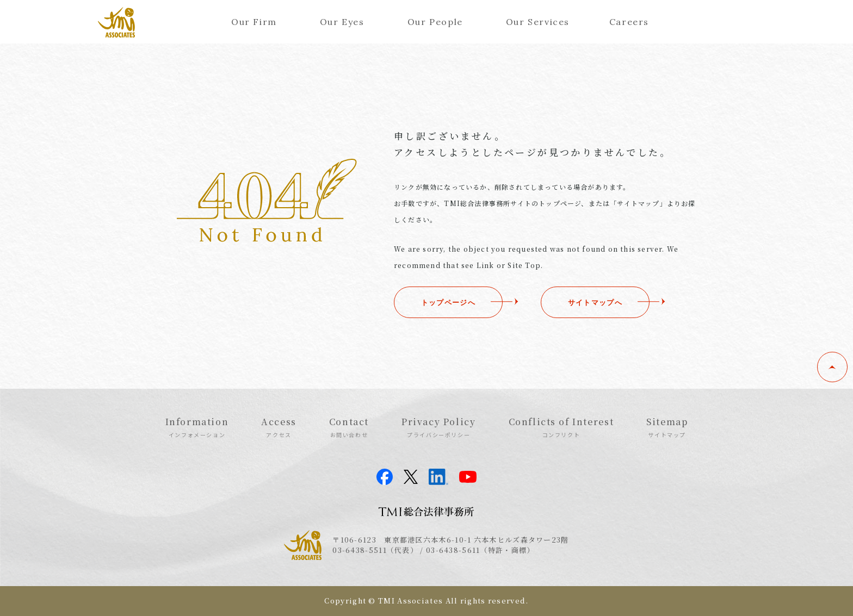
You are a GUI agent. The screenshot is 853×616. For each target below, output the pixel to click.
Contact (349, 427)
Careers (629, 22)
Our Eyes (342, 22)
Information (197, 427)
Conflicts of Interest (561, 427)
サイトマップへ (595, 302)
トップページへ (448, 302)
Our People (435, 22)
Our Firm (254, 22)
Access (279, 427)
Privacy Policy (438, 427)
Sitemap (667, 427)
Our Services (538, 22)
